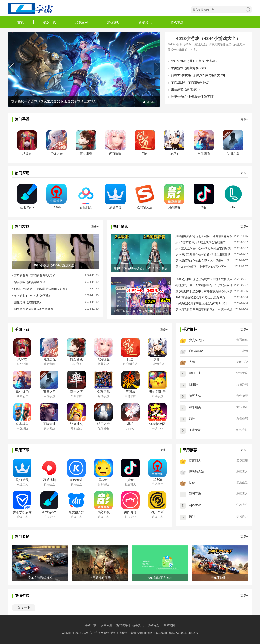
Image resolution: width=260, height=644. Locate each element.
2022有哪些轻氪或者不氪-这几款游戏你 (200, 297)
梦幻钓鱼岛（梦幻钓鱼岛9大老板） (195, 61)
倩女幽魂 (86, 154)
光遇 (192, 362)
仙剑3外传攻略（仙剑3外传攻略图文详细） (200, 75)
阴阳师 (193, 384)
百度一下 (24, 608)
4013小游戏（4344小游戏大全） (208, 39)
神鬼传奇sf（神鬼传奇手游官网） (194, 96)
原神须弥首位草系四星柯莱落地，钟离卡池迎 (204, 310)
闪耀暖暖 (115, 154)
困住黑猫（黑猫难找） (186, 89)
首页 (21, 22)
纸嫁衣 (27, 154)
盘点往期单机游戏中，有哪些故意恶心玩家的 (204, 291)
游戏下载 (49, 22)
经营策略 (242, 373)
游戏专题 (177, 22)
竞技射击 (242, 407)
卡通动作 (242, 340)
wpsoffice (195, 505)
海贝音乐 (195, 493)
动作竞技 (242, 430)
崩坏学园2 (196, 351)
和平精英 (195, 407)
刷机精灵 (115, 207)
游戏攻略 (113, 22)
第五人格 (195, 396)
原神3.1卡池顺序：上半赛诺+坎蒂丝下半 (201, 267)
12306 (56, 207)
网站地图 (169, 625)
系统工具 (242, 471)
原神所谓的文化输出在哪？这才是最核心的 (203, 261)
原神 (192, 418)
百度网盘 (86, 207)
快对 (192, 516)
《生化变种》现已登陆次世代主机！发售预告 (204, 279)
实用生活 (242, 482)
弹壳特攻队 (197, 340)
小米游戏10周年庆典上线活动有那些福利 (201, 304)
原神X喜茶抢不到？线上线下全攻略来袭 (201, 242)
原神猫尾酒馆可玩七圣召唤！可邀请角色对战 (204, 236)
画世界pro (27, 207)
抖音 (204, 207)
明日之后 (233, 154)
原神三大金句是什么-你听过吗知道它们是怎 (203, 248)
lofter (233, 207)
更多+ (244, 119)
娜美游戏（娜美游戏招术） (189, 68)
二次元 (244, 351)
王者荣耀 (195, 430)
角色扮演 (242, 384)
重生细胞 (204, 154)
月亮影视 (174, 207)
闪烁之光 (56, 154)
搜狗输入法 (145, 207)
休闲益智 (242, 362)
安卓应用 (81, 22)
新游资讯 (145, 22)
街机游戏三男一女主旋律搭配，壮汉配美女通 (204, 285)
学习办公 (242, 505)
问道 (145, 154)
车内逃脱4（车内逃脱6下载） (191, 82)
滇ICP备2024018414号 (184, 633)
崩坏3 (174, 154)
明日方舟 (195, 373)
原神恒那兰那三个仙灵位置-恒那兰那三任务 (203, 255)
